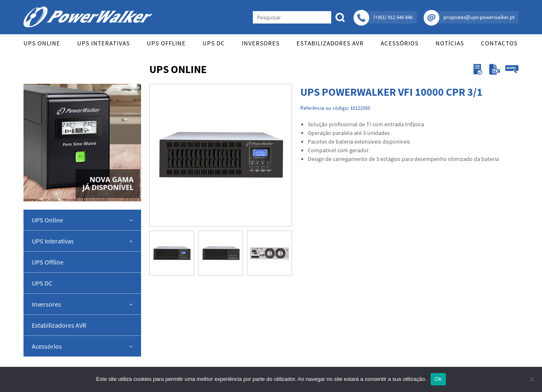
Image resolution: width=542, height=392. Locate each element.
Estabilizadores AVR (330, 43)
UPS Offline (166, 43)
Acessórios (400, 43)
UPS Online (42, 43)
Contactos (499, 43)
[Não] (532, 379)
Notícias (450, 43)
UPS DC (214, 43)
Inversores (261, 43)
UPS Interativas (104, 43)
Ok (438, 379)
